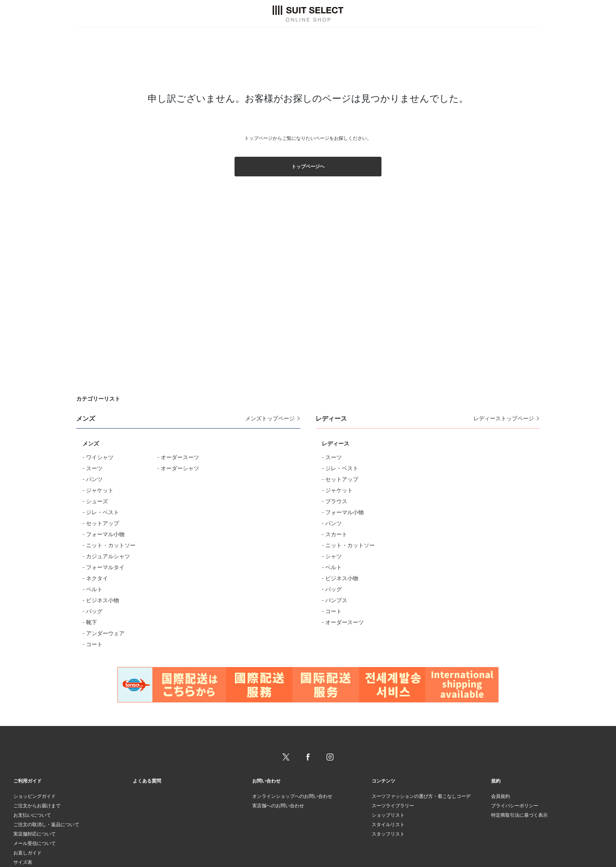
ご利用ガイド (27, 781)
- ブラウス (335, 501)
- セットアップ (101, 523)
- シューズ (95, 501)
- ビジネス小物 (101, 600)
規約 (496, 781)
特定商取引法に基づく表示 (519, 815)
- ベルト (93, 589)
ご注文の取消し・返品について (46, 824)
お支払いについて (32, 815)
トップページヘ (308, 166)
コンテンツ (383, 781)
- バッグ (93, 611)
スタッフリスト (388, 834)
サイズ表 (23, 862)
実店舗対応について (35, 834)
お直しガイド (27, 853)
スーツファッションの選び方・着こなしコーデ (421, 796)
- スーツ (93, 468)
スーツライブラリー (393, 806)
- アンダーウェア (104, 633)
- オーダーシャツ (178, 468)
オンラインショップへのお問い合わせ (292, 796)
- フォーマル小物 (104, 534)
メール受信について (35, 843)
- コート (93, 644)
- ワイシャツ (98, 457)
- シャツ (332, 556)
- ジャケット (98, 490)
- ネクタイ (95, 578)
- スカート (335, 534)
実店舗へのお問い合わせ (278, 806)
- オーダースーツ (178, 457)
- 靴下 (90, 622)
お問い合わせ (266, 781)
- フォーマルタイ (104, 567)
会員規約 (500, 796)
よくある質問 (147, 781)
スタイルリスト (388, 824)
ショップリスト (388, 815)
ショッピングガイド (35, 796)
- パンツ (93, 479)
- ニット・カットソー (109, 545)
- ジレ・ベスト (101, 512)
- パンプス (335, 600)
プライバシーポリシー (515, 806)
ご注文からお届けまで (37, 806)
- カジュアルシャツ (106, 556)
